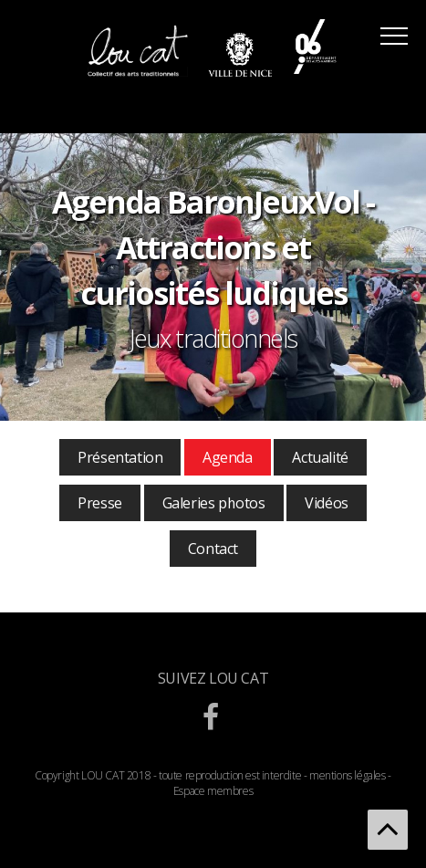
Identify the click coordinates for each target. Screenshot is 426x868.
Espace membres (213, 791)
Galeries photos (214, 503)
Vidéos (327, 503)
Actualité (320, 457)
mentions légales (348, 775)
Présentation (120, 457)
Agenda (228, 457)
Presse (100, 503)
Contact (213, 549)
